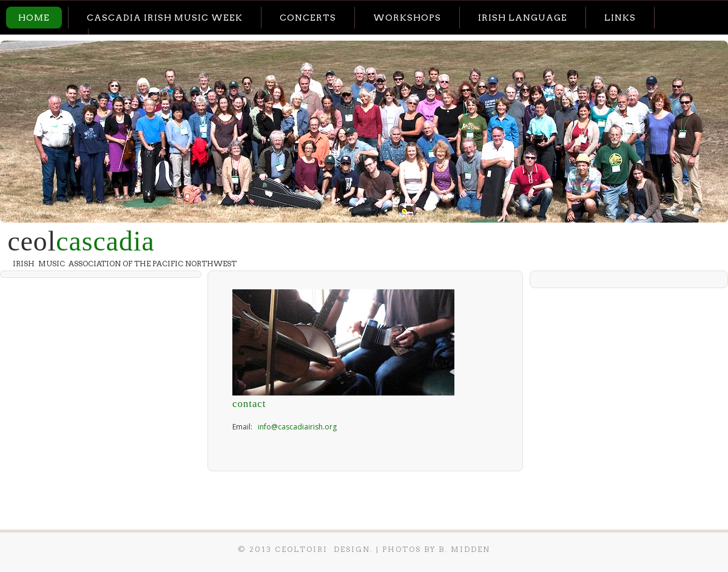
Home (34, 18)
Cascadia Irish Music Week (165, 18)
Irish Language (523, 18)
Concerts (308, 18)
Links (620, 18)
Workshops (407, 18)
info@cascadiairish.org (297, 427)
